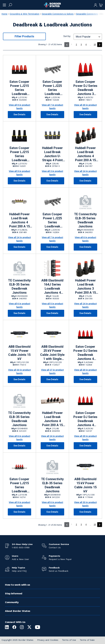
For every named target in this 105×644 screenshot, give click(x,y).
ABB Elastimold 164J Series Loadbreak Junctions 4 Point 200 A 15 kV (52, 287)
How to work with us (18, 585)
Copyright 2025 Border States (18, 640)
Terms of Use (69, 640)
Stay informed (14, 593)
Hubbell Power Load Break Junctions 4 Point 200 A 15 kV (85, 154)
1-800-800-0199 (21, 547)
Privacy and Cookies (48, 640)
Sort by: (67, 36)
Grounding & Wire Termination (25, 14)
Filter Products (24, 36)
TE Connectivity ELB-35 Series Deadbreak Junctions (85, 220)
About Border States (18, 611)
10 (95, 45)
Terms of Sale (87, 640)
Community (12, 602)
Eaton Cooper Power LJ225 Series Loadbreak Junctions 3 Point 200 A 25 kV (52, 220)
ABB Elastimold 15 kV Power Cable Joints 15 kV (19, 353)
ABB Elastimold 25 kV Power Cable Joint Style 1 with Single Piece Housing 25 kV (52, 353)
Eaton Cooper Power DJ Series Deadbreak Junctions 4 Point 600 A (85, 353)
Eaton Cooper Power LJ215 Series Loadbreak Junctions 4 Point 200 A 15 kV (20, 88)
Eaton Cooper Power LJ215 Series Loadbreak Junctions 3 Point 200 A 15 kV (20, 154)
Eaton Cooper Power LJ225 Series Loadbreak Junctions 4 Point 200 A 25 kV (52, 88)
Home (5, 14)
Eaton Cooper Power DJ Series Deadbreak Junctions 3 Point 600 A (85, 88)
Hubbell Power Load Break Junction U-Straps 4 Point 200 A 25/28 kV (52, 154)
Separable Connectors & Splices (58, 14)
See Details (19, 114)
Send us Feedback (58, 571)
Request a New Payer (60, 559)
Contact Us (55, 547)
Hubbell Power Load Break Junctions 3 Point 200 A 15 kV (85, 287)
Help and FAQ (19, 571)
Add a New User (20, 559)
